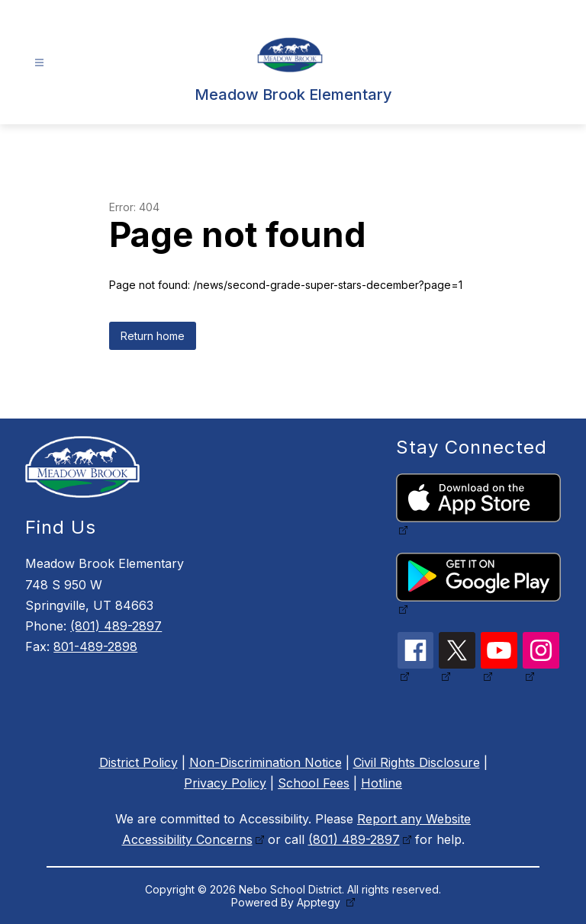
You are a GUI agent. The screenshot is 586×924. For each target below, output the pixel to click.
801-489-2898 (95, 646)
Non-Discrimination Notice (266, 762)
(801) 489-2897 (116, 626)
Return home (153, 336)
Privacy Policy (225, 783)
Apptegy (320, 902)
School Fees (314, 783)
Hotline (382, 783)
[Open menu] (39, 63)
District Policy (138, 762)
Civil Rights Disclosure (417, 762)
